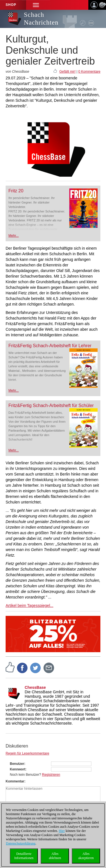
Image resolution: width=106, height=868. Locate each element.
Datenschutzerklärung (21, 843)
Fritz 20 (16, 191)
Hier (62, 831)
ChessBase (35, 687)
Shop (11, 5)
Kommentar (15, 781)
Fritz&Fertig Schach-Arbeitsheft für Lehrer (50, 346)
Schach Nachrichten (41, 19)
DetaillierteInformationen (24, 856)
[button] (36, 5)
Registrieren (51, 775)
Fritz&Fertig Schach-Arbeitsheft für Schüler (51, 405)
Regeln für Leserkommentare (27, 753)
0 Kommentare (89, 72)
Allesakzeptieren (86, 856)
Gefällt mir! (67, 72)
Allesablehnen (55, 856)
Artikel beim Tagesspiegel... (29, 606)
